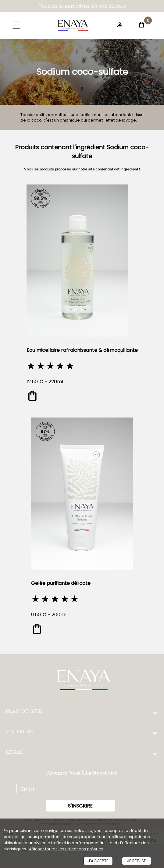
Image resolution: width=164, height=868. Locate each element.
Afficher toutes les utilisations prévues (66, 849)
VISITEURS (20, 732)
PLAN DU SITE (24, 711)
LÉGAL (14, 752)
